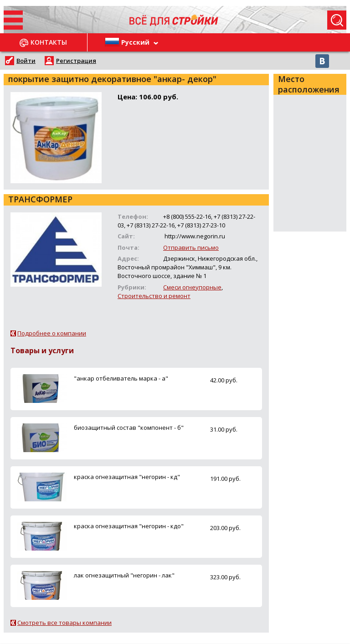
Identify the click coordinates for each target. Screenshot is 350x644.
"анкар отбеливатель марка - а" (121, 378)
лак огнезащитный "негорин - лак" (124, 575)
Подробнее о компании (52, 333)
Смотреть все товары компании (64, 623)
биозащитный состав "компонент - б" (129, 428)
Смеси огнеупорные (192, 287)
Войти (26, 61)
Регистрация (76, 61)
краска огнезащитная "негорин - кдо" (129, 526)
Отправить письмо (191, 247)
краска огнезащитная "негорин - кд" (127, 477)
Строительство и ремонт (154, 296)
